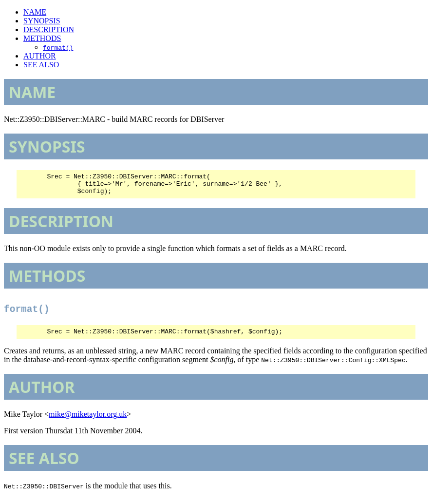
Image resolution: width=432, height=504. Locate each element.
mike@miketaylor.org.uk (88, 420)
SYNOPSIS (42, 21)
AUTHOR (40, 56)
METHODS (42, 38)
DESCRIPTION (49, 29)
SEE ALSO (41, 65)
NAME (35, 12)
